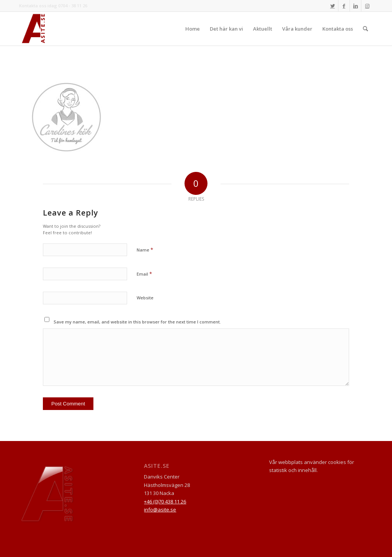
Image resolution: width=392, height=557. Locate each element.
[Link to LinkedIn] (355, 6)
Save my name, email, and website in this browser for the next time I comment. (137, 322)
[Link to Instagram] (367, 6)
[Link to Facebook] (344, 6)
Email (144, 274)
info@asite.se (160, 510)
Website (145, 298)
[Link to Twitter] (332, 6)
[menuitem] (193, 29)
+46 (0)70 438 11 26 (165, 501)
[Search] (365, 29)
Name (145, 250)
